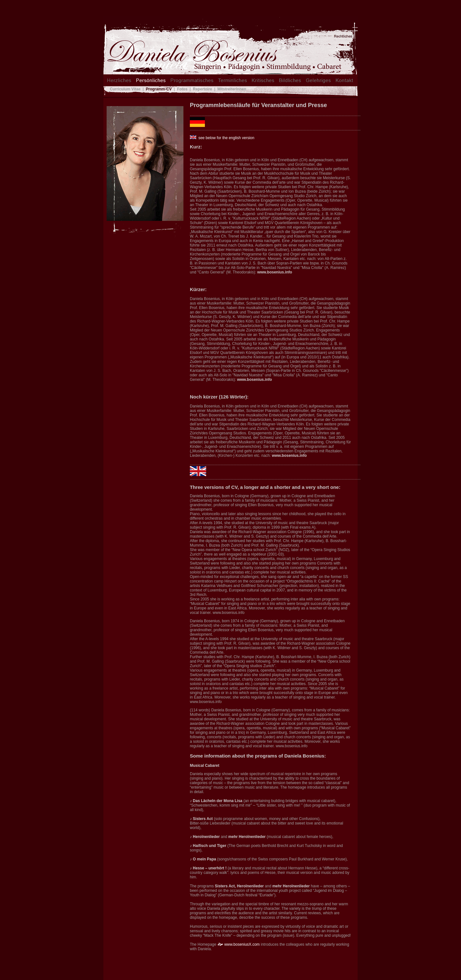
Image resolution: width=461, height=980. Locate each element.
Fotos (182, 89)
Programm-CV (159, 89)
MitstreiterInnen (231, 89)
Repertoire (202, 89)
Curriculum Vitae (125, 89)
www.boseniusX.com (242, 944)
